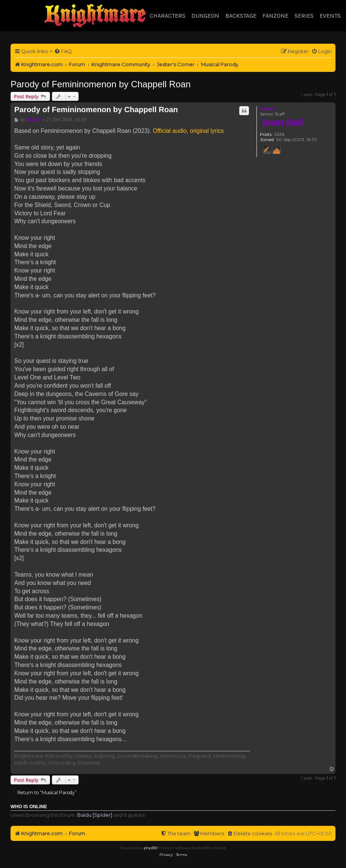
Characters (168, 16)
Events (330, 16)
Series (304, 16)
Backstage (241, 16)
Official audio (170, 131)
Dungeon (205, 16)
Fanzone (275, 16)
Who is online (29, 807)
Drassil (267, 109)
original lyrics (207, 131)
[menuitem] (63, 51)
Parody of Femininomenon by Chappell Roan (101, 84)
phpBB (150, 848)
